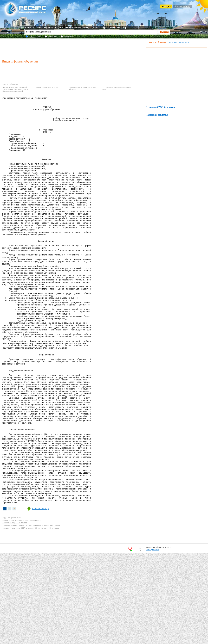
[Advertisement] (73, 49)
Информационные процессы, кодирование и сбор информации (31, 616)
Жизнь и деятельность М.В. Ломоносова (22, 609)
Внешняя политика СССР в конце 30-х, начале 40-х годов (31, 619)
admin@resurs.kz (152, 641)
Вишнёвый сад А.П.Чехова (15, 612)
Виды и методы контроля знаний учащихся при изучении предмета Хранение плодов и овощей (15, 89)
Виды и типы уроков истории (47, 87)
